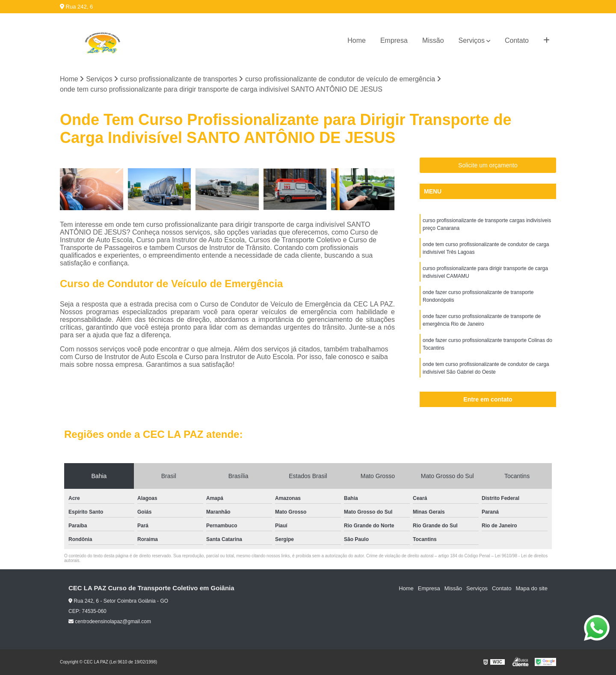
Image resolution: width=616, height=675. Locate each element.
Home (357, 40)
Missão (433, 40)
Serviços (472, 40)
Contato (517, 40)
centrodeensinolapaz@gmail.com (110, 621)
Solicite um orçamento (488, 165)
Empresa (394, 40)
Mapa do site (531, 588)
